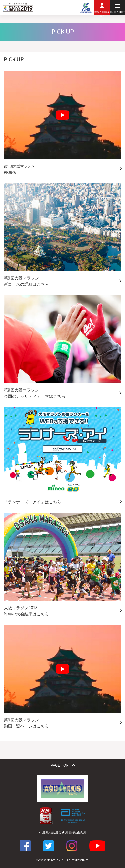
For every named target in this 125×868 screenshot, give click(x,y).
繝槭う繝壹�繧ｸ (102, 13)
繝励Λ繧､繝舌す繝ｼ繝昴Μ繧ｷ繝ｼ (65, 832)
